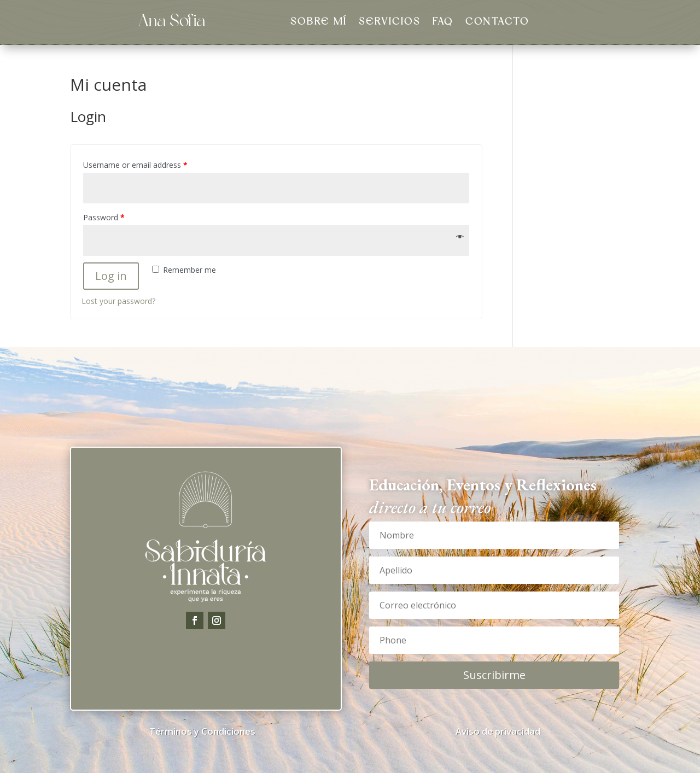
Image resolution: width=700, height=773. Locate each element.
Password (104, 217)
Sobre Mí (319, 23)
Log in (111, 276)
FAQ (443, 23)
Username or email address (135, 165)
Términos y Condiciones (202, 731)
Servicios (390, 23)
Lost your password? (118, 301)
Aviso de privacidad (498, 731)
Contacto (497, 23)
